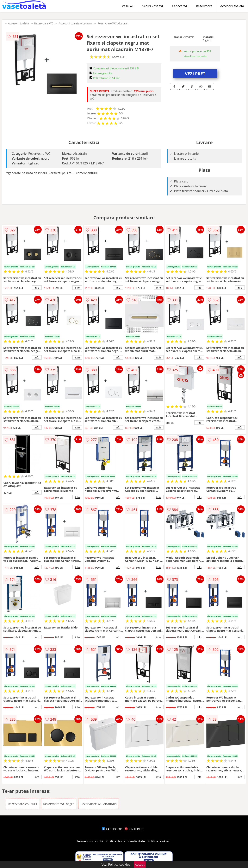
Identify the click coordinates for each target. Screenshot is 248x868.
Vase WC (128, 6)
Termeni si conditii (90, 841)
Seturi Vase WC (153, 6)
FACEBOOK (112, 829)
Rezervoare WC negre (59, 804)
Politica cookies (159, 841)
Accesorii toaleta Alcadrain (75, 23)
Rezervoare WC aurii (22, 804)
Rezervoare (204, 6)
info (37, 288)
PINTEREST (134, 829)
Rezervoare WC (44, 23)
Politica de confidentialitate (125, 841)
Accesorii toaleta (232, 6)
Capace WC (180, 6)
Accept (140, 865)
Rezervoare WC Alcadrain (113, 23)
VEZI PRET (195, 73)
